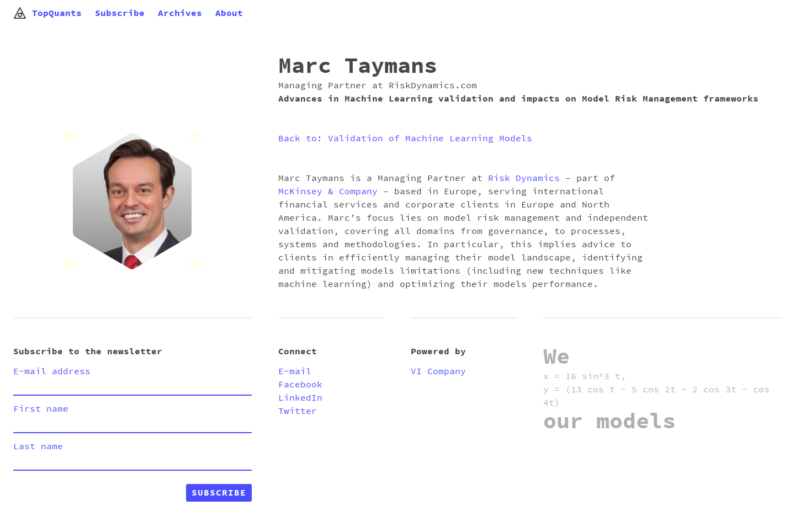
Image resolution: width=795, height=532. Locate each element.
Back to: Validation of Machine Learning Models (405, 139)
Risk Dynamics (524, 178)
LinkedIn (300, 398)
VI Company (438, 371)
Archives (180, 13)
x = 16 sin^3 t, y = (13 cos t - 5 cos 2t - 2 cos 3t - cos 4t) (656, 390)
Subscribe (120, 13)
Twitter (298, 411)
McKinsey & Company (328, 191)
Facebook (300, 385)
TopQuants (47, 13)
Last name (38, 446)
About (229, 13)
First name (41, 409)
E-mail (295, 371)
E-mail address (52, 371)
